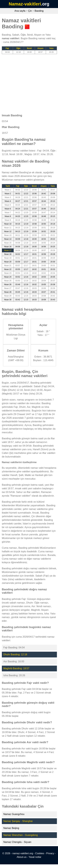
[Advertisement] (29, 82)
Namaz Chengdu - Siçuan (17, 842)
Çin (30, 11)
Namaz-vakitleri (25, 4)
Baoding (39, 11)
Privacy (50, 853)
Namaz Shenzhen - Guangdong (21, 835)
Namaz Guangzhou (14, 814)
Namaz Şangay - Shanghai (18, 821)
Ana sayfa (20, 11)
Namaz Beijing (11, 828)
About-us (22, 857)
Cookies (40, 853)
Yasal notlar (35, 857)
